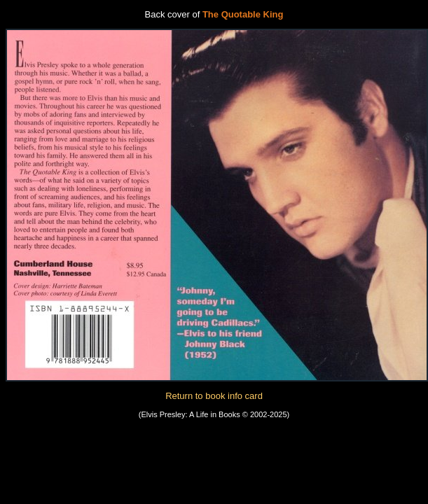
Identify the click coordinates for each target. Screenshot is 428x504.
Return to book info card (214, 396)
